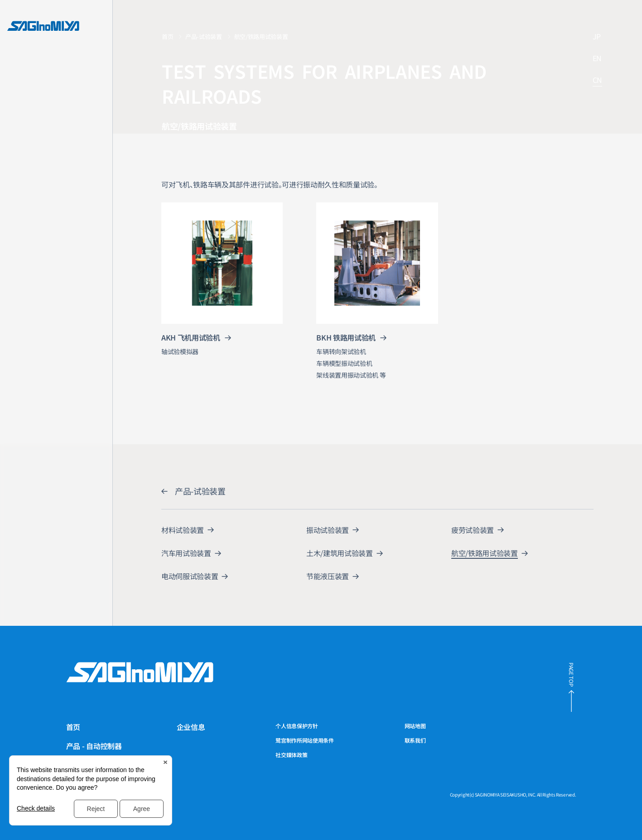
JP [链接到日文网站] (597, 37)
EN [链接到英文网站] (597, 59)
